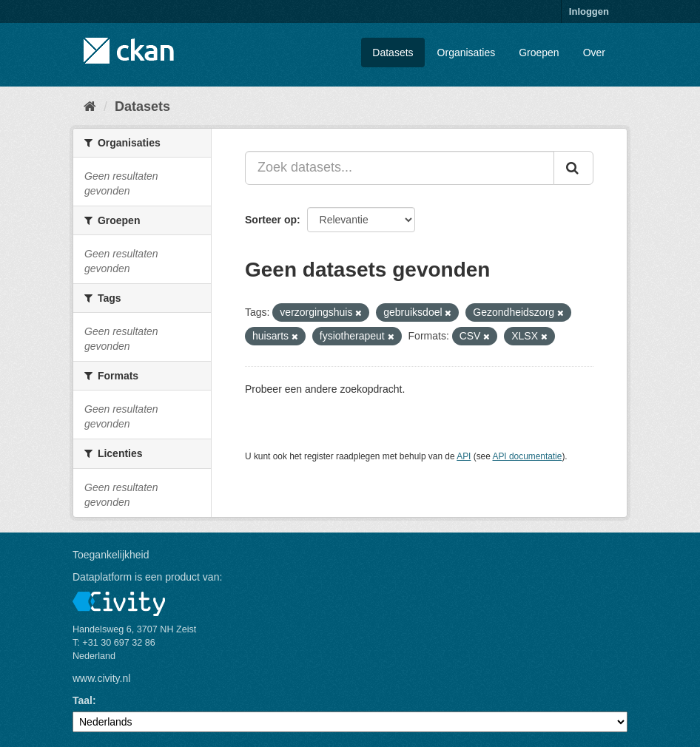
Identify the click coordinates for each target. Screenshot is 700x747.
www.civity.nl (101, 678)
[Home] (90, 107)
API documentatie (528, 456)
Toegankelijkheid (111, 555)
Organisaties (467, 53)
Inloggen (589, 11)
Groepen (539, 53)
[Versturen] (573, 168)
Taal (83, 700)
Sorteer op (271, 220)
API (464, 456)
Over (594, 53)
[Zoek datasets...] (400, 168)
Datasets (393, 53)
